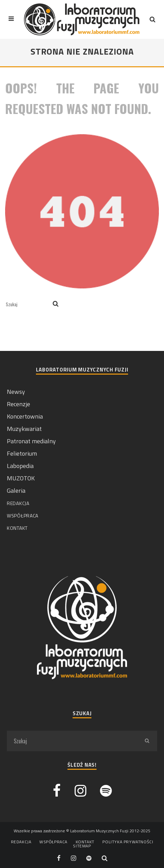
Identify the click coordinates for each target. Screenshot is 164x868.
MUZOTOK (21, 478)
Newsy (16, 392)
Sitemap (82, 846)
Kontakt (17, 528)
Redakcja (18, 503)
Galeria (16, 490)
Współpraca (23, 516)
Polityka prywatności (128, 842)
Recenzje (18, 404)
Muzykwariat (24, 429)
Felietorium (22, 453)
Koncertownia (25, 416)
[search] (56, 304)
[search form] (28, 304)
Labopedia (20, 466)
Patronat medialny (31, 441)
